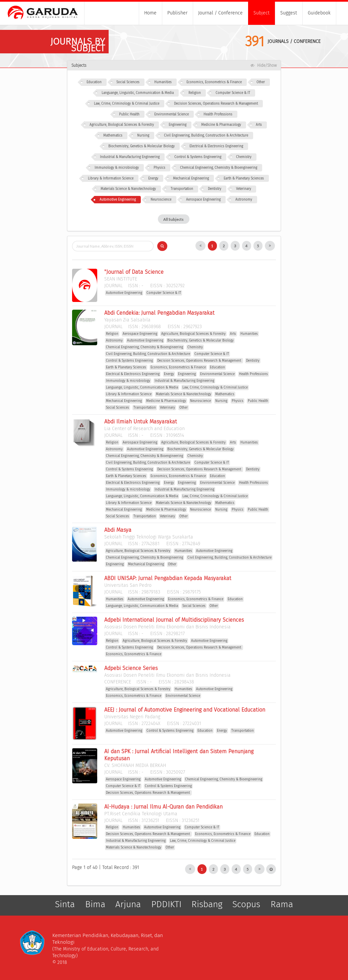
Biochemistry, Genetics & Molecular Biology (141, 146)
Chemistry (244, 157)
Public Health (129, 114)
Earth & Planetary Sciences (244, 178)
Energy (153, 178)
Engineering (178, 125)
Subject (262, 13)
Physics (159, 168)
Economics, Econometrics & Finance (214, 82)
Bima (95, 905)
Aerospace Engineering (203, 200)
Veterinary (244, 189)
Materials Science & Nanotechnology (128, 189)
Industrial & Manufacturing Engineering (130, 157)
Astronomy (244, 200)
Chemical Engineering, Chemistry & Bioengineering (219, 168)
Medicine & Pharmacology (221, 125)
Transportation (182, 189)
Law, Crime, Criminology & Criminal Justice (127, 104)
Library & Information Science (111, 178)
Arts (259, 125)
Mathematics (113, 136)
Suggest (289, 13)
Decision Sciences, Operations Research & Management (216, 104)
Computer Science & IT (233, 93)
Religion (195, 93)
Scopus (246, 905)
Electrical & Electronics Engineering (216, 146)
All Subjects (173, 219)
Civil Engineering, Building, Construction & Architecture (206, 136)
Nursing (143, 136)
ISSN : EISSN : (144, 286)
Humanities (163, 82)
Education (94, 82)
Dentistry (215, 189)
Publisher (177, 13)
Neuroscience (161, 200)
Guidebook (319, 13)
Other (261, 82)
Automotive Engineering (118, 200)
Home (150, 13)
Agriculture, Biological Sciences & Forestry (122, 125)
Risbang (207, 905)
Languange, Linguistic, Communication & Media (138, 93)
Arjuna (128, 905)
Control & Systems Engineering (198, 157)
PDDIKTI (166, 905)
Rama (282, 905)
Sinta (65, 905)
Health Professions (218, 114)
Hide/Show (263, 65)
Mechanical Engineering (191, 178)
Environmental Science (171, 114)
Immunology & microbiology (117, 168)
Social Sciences (128, 82)
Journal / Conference (220, 13)
